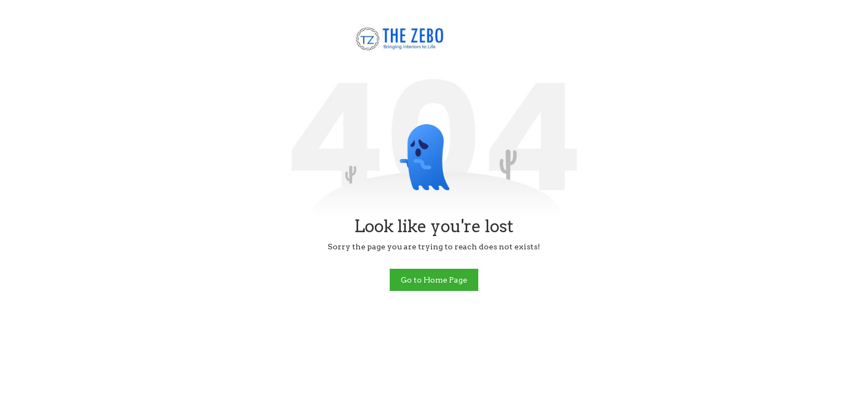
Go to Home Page (434, 280)
